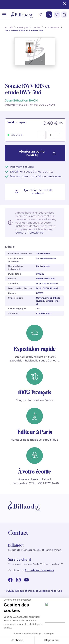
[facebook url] (10, 580)
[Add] (59, 135)
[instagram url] (18, 580)
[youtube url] (26, 580)
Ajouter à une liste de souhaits (34, 192)
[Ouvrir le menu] (4, 15)
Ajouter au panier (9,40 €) (37, 153)
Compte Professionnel (30, 233)
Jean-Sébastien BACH (21, 100)
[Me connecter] (49, 15)
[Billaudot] (22, 15)
